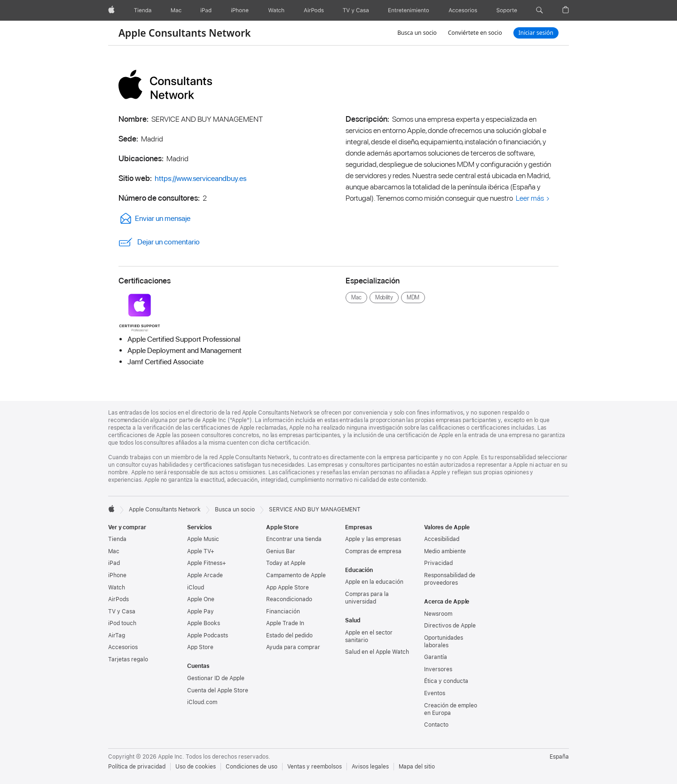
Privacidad (438, 563)
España (559, 757)
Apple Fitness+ (207, 563)
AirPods (118, 599)
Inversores (438, 669)
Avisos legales (370, 767)
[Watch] (276, 10)
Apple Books (204, 623)
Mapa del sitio (417, 767)
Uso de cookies (196, 767)
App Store (200, 647)
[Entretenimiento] (409, 10)
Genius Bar (281, 551)
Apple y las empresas (373, 539)
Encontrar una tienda (294, 539)
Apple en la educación (374, 582)
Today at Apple (286, 563)
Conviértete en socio (475, 33)
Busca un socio (417, 33)
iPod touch (122, 623)
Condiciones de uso (252, 767)
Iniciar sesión (536, 33)
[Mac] (176, 10)
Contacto (436, 725)
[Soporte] (507, 10)
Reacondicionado (289, 599)
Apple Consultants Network (185, 33)
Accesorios (123, 647)
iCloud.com (202, 702)
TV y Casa (122, 612)
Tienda (117, 539)
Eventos (435, 693)
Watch (117, 588)
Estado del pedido (289, 635)
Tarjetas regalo (128, 659)
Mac (114, 551)
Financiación (283, 612)
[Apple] (111, 10)
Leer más (530, 198)
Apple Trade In (285, 623)
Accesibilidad (442, 539)
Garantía (436, 657)
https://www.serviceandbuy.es (201, 178)
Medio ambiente (445, 551)
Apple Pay (201, 612)
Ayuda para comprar (293, 647)
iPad (114, 563)
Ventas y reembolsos (315, 767)
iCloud (196, 588)
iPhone (117, 575)
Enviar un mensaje (154, 218)
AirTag (117, 635)
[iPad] (206, 10)
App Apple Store (287, 588)
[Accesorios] (463, 10)
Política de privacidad (137, 767)
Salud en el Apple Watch (377, 652)
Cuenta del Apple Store (218, 690)
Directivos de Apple (450, 626)
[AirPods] (314, 10)
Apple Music (203, 539)
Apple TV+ (201, 551)
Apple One (201, 599)
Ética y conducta (446, 681)
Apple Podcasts (208, 635)
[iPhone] (240, 10)
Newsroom (438, 614)
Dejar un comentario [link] (159, 242)
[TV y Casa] (356, 10)
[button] (539, 10)
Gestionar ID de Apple (216, 678)
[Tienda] (143, 10)
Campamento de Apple (296, 575)
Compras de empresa (373, 551)
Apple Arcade (205, 575)
